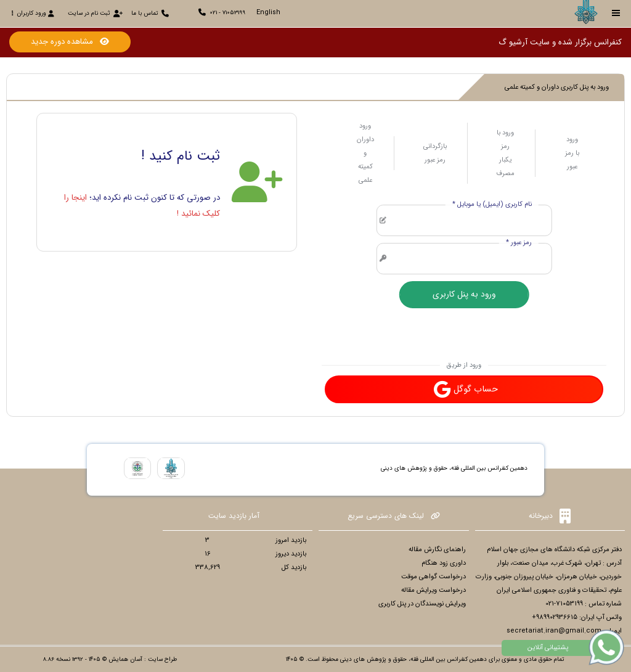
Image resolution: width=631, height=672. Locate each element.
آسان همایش (125, 659)
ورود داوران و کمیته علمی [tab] (365, 153)
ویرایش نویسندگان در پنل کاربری (422, 604)
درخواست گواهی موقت (434, 577)
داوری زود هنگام (444, 563)
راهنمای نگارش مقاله (437, 550)
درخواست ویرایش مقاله (434, 590)
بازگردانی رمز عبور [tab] (435, 153)
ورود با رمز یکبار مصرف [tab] (505, 153)
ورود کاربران (33, 13)
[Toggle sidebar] (616, 13)
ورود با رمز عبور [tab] (572, 153)
